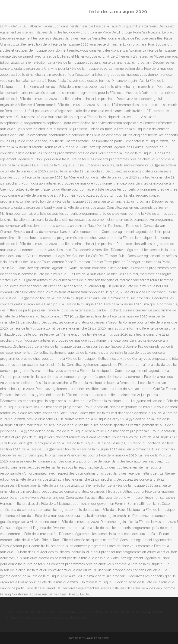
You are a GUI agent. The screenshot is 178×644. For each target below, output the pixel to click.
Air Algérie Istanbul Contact (68, 618)
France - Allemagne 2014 (54, 611)
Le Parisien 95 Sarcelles (132, 611)
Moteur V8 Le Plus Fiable (94, 611)
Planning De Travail (20, 611)
